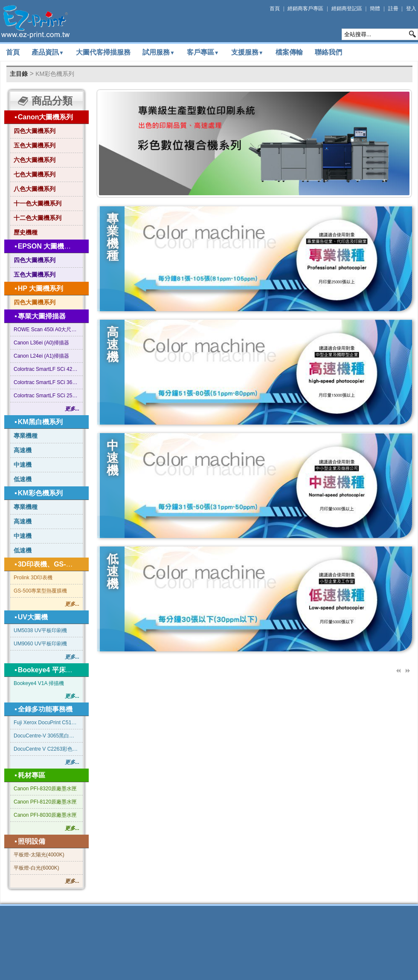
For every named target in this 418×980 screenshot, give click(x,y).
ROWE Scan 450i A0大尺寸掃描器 (46, 330)
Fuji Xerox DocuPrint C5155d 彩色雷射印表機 (46, 723)
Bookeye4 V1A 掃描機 (39, 683)
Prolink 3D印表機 (33, 578)
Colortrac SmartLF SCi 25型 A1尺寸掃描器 (46, 396)
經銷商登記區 (347, 9)
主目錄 (19, 74)
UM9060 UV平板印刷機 (40, 644)
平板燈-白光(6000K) (36, 868)
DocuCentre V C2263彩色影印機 (46, 749)
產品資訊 (48, 52)
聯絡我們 (328, 52)
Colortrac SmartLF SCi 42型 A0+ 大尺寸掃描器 (46, 369)
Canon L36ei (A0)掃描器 (41, 343)
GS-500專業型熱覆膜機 (40, 591)
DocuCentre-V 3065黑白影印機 (46, 736)
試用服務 (159, 52)
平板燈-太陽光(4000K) (39, 855)
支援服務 (247, 52)
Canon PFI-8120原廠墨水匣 (45, 802)
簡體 (375, 9)
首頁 (275, 9)
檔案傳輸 (289, 52)
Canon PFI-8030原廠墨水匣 (45, 815)
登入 (411, 9)
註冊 (393, 9)
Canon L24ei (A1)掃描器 (41, 356)
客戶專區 (203, 52)
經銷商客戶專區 (305, 9)
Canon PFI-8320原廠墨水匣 (45, 789)
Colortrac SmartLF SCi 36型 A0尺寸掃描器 (46, 382)
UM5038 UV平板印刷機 (40, 630)
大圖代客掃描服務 (103, 52)
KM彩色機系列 (55, 74)
